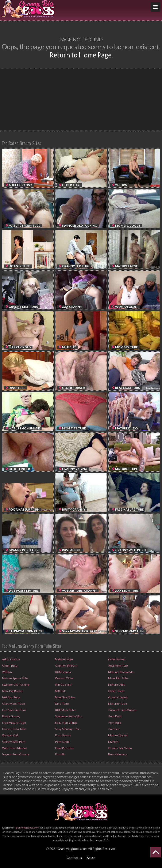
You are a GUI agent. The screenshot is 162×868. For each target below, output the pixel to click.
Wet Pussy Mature (14, 748)
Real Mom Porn (118, 666)
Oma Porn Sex (64, 748)
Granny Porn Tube (14, 729)
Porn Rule (114, 723)
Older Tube (9, 666)
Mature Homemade (121, 672)
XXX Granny (63, 672)
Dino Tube (62, 704)
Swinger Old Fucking (15, 685)
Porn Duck (115, 716)
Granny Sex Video (120, 748)
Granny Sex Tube (13, 704)
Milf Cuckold (63, 685)
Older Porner (117, 659)
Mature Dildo (116, 685)
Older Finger (116, 691)
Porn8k (59, 754)
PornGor (114, 729)
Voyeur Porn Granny (15, 754)
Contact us (74, 858)
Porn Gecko (63, 735)
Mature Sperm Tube (15, 678)
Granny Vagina (117, 697)
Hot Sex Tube (11, 697)
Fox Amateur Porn (14, 710)
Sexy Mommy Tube (67, 729)
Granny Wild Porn (13, 742)
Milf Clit (60, 691)
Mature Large (64, 659)
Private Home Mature (122, 710)
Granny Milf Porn (66, 666)
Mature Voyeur (118, 735)
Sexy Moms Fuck (66, 723)
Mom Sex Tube (65, 697)
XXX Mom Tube (65, 710)
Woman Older (64, 678)
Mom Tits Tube (118, 678)
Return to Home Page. (81, 55)
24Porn (7, 672)
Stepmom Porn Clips (68, 716)
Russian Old (10, 735)
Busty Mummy (117, 754)
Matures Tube (117, 704)
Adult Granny (11, 659)
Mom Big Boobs (12, 691)
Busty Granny (11, 716)
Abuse (91, 858)
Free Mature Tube (14, 723)
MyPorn (113, 742)
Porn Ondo (62, 742)
